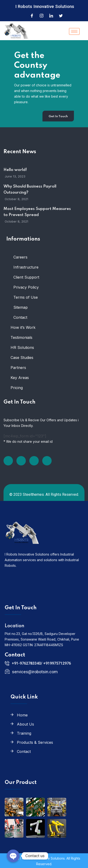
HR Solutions (22, 347)
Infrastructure (26, 267)
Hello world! (15, 170)
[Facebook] (32, 15)
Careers (20, 257)
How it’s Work (23, 327)
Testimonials (21, 337)
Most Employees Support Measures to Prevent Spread (37, 212)
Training (24, 733)
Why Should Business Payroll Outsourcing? (30, 190)
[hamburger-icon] (74, 31)
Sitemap (21, 307)
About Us (25, 724)
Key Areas (20, 378)
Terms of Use (26, 297)
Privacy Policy (26, 287)
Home (22, 715)
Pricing (17, 388)
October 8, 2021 (16, 199)
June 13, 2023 (15, 176)
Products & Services (35, 742)
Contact (20, 317)
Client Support (26, 277)
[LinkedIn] (51, 15)
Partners (18, 368)
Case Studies (22, 358)
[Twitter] (61, 15)
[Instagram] (42, 15)
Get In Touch (58, 116)
